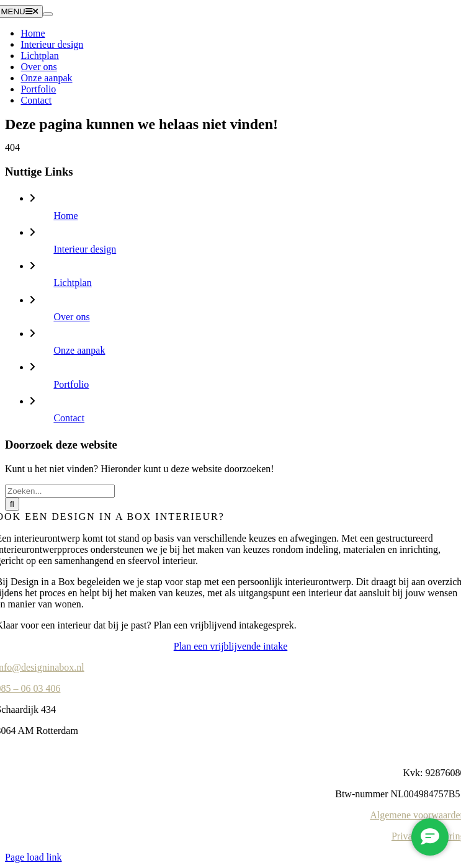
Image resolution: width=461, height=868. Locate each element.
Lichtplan (72, 283)
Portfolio (71, 384)
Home (65, 216)
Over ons (71, 317)
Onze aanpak (79, 350)
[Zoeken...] (60, 491)
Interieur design (85, 249)
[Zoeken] (12, 504)
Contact (69, 418)
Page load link (34, 857)
